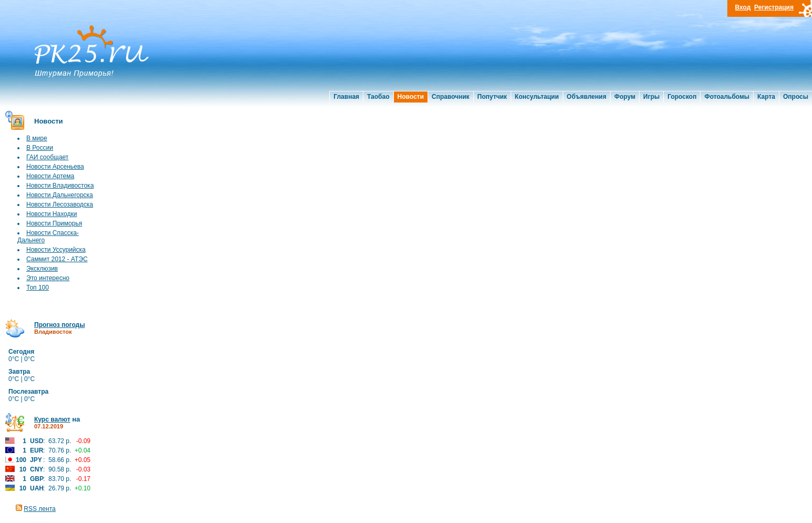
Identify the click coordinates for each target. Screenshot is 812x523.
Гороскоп (682, 97)
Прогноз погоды (59, 325)
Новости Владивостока (60, 186)
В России (40, 148)
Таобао (378, 97)
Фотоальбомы (727, 97)
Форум (625, 97)
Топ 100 (38, 288)
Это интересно (48, 278)
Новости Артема (50, 176)
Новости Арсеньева (55, 167)
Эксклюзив (42, 269)
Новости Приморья (54, 223)
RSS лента (39, 509)
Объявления (587, 97)
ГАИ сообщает (47, 157)
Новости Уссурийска (56, 250)
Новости (411, 97)
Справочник (451, 97)
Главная (346, 97)
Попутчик (492, 97)
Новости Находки (52, 214)
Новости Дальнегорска (60, 195)
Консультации (537, 97)
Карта (766, 97)
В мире (37, 138)
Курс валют (52, 419)
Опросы (796, 97)
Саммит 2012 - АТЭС (57, 259)
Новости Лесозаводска (60, 204)
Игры (651, 97)
